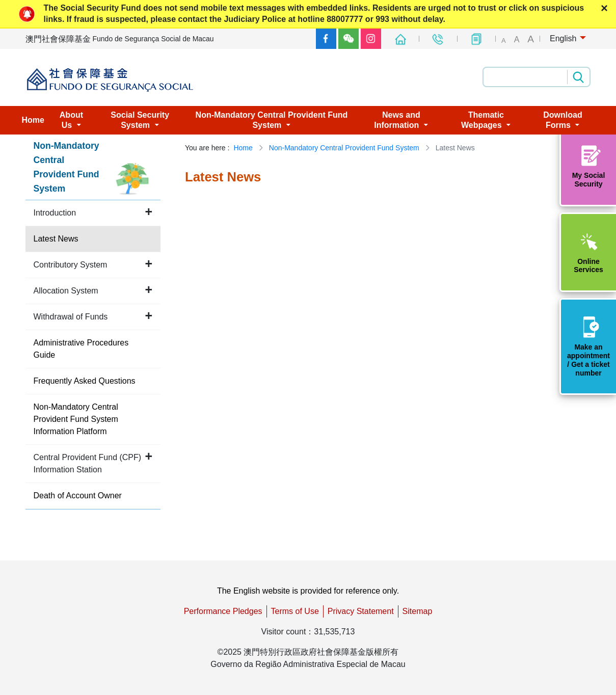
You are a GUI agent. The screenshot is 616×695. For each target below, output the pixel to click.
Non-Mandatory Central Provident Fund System (344, 148)
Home (243, 148)
